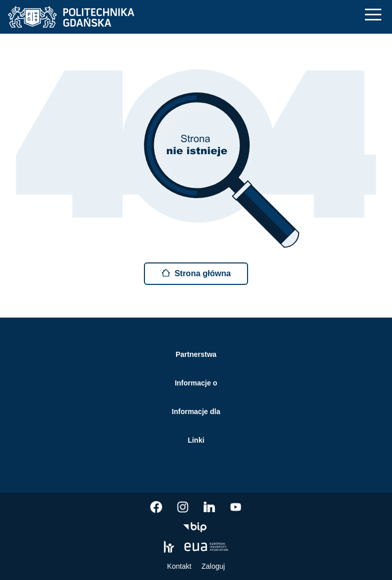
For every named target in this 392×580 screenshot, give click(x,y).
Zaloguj (213, 566)
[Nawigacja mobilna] (373, 15)
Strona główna (196, 273)
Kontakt (179, 566)
